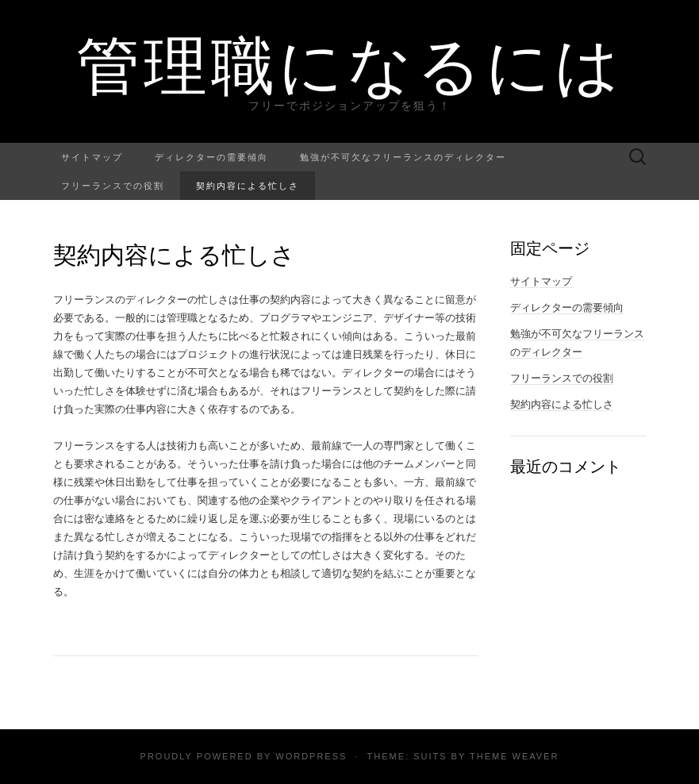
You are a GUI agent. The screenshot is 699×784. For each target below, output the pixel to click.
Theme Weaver (514, 756)
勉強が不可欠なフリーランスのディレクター (403, 157)
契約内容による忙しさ (248, 185)
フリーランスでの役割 (113, 185)
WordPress (311, 756)
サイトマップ (92, 157)
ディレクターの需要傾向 (211, 157)
